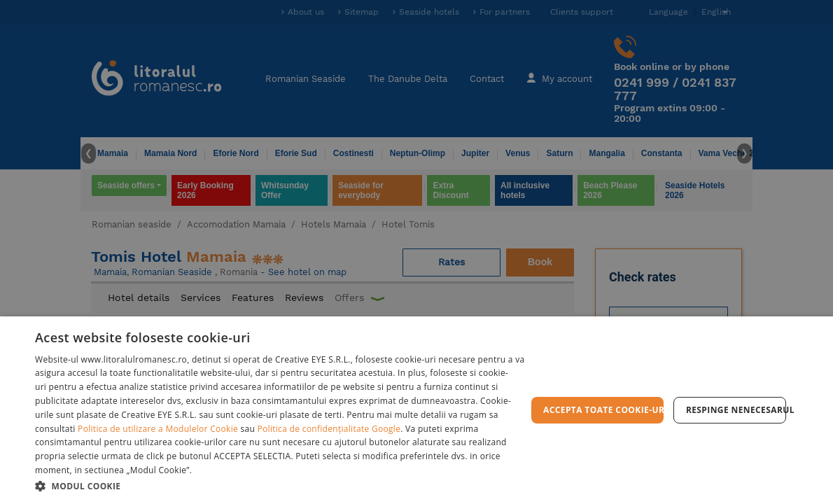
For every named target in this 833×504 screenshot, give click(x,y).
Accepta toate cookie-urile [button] (603, 410)
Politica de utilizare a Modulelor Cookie (158, 429)
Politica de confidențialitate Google (329, 429)
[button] (281, 485)
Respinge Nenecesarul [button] (736, 410)
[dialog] (416, 410)
